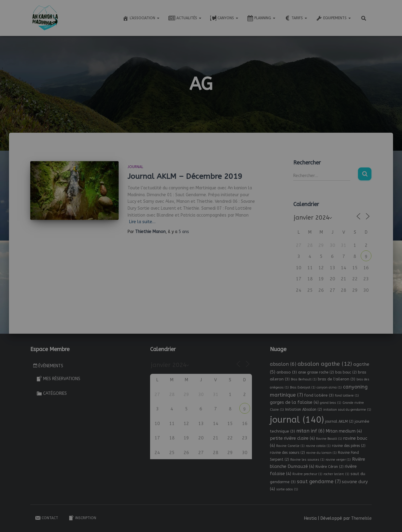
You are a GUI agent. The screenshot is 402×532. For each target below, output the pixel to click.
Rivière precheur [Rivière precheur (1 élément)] (307, 474)
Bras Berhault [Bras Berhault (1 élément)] (304, 379)
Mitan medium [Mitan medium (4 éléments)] (344, 431)
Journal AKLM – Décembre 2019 (185, 176)
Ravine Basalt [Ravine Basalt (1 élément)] (329, 439)
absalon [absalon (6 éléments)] (283, 364)
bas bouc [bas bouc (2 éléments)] (346, 372)
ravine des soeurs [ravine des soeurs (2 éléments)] (287, 453)
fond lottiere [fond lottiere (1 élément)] (347, 396)
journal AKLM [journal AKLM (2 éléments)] (339, 421)
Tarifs (296, 18)
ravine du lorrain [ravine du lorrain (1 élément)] (321, 453)
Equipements (333, 18)
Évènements (48, 366)
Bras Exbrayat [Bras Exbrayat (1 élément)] (303, 387)
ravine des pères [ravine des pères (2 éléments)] (349, 446)
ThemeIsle (361, 518)
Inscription (82, 518)
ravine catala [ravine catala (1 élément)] (318, 446)
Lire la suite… (142, 222)
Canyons (224, 18)
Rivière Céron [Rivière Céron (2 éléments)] (330, 467)
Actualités (185, 18)
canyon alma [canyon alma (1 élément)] (329, 387)
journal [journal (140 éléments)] (297, 420)
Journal (135, 167)
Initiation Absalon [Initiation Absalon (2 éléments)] (304, 409)
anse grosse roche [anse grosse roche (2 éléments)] (316, 372)
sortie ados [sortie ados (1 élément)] (287, 489)
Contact (46, 518)
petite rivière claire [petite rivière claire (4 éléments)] (292, 438)
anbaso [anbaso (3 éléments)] (287, 372)
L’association (141, 18)
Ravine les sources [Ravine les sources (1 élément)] (307, 460)
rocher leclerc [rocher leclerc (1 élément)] (336, 474)
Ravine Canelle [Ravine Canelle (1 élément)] (290, 446)
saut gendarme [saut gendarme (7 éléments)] (319, 482)
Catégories (52, 393)
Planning (261, 18)
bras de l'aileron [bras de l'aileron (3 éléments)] (337, 379)
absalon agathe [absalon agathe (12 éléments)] (325, 364)
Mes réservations (58, 379)
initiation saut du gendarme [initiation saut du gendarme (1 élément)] (347, 410)
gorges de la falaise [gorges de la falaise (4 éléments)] (294, 402)
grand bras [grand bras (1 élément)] (331, 403)
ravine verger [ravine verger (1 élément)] (338, 460)
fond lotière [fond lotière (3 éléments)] (319, 395)
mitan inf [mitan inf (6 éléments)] (310, 431)
